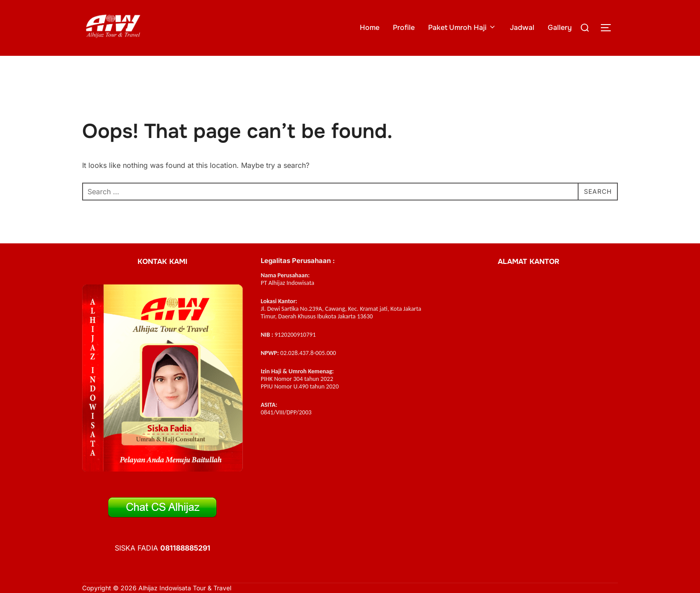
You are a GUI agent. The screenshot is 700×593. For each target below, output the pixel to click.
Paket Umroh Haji (462, 27)
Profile (404, 27)
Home (370, 27)
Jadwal (522, 27)
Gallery (560, 27)
